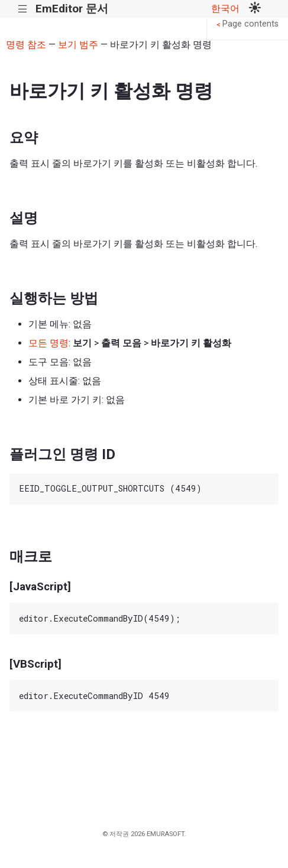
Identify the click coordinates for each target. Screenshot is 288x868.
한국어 (225, 9)
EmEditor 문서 (72, 9)
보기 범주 (78, 45)
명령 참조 (26, 45)
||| (23, 9)
